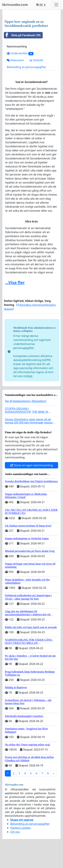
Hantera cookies (20, 828)
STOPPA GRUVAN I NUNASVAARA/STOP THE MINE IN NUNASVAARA (27, 412)
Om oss (15, 832)
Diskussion (15, 60)
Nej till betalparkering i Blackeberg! (26, 401)
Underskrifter (20, 53)
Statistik (36, 60)
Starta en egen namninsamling (32, 465)
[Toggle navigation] (56, 5)
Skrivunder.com (15, 5)
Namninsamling (17, 46)
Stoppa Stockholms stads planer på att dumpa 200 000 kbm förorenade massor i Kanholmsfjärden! (29, 423)
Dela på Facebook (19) (22, 35)
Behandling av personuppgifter (26, 67)
